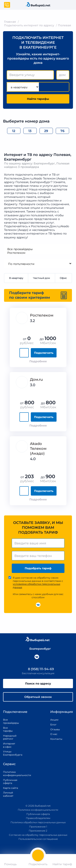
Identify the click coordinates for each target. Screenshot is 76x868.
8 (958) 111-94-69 (38, 669)
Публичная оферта (10, 782)
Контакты (55, 739)
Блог (53, 725)
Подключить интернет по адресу (29, 25)
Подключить (44, 353)
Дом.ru (36, 380)
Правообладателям (38, 818)
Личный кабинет (8, 794)
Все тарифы (8, 729)
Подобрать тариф (38, 568)
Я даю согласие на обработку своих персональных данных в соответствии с (38, 582)
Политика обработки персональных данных (38, 822)
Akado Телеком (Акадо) (38, 449)
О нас (54, 734)
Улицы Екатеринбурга (9, 753)
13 (30, 131)
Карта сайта (11, 788)
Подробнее (38, 361)
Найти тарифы (38, 99)
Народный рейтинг (9, 737)
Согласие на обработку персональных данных (38, 835)
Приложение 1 (38, 827)
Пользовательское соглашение (38, 839)
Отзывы (55, 729)
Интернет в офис (9, 745)
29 (46, 131)
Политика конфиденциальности (12, 774)
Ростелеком (38, 253)
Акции (54, 720)
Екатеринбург (38, 649)
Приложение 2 (38, 831)
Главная (10, 22)
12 (14, 131)
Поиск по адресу (38, 684)
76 (62, 131)
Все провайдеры (38, 249)
